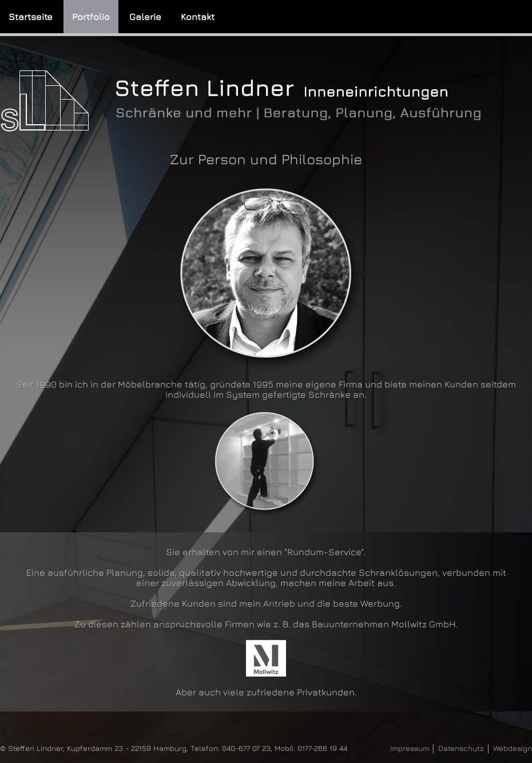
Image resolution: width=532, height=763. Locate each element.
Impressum (410, 748)
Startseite (31, 17)
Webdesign (513, 748)
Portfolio (91, 17)
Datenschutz (461, 748)
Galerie (145, 17)
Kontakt (198, 17)
